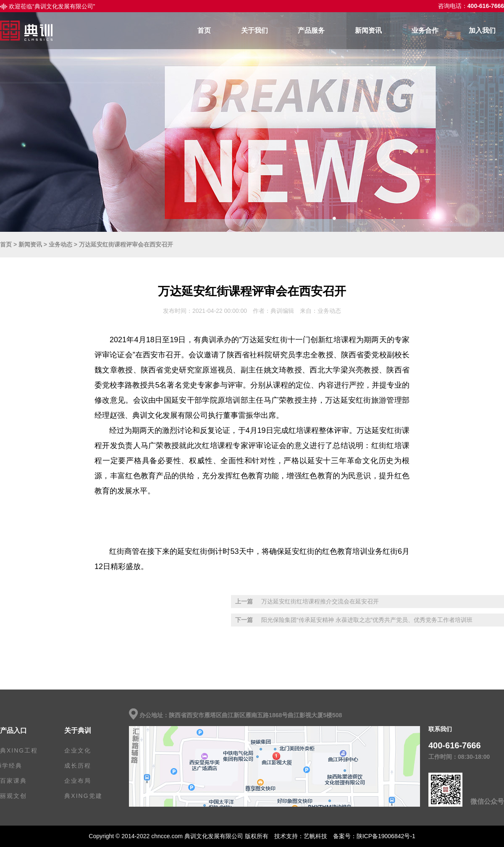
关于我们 (255, 30)
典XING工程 (19, 750)
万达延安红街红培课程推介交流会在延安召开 (320, 601)
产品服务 (311, 30)
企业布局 (78, 781)
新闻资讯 (368, 30)
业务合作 (425, 30)
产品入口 (13, 730)
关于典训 (78, 730)
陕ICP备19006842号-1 (386, 836)
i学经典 (11, 766)
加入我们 (482, 30)
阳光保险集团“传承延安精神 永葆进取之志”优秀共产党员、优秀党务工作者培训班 (367, 620)
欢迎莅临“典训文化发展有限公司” (52, 6)
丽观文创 (13, 796)
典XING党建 (83, 796)
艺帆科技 (315, 836)
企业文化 (78, 750)
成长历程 (78, 766)
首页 (204, 30)
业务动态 (60, 244)
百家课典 (13, 781)
